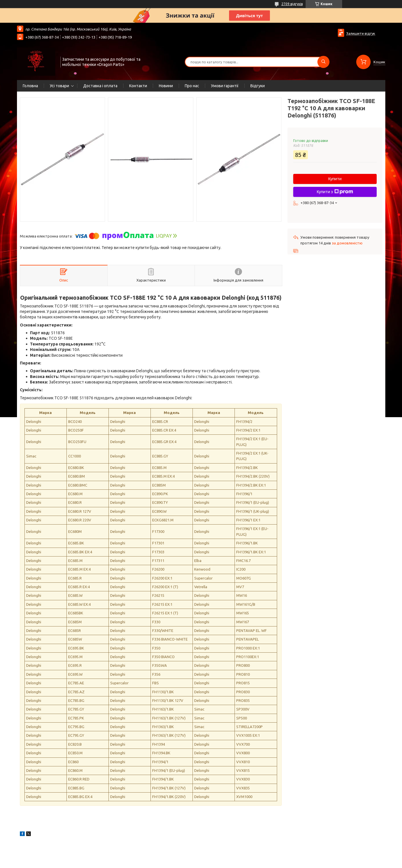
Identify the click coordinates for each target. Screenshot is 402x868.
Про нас (192, 86)
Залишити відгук (361, 33)
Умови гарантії (225, 86)
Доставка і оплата (100, 86)
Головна (30, 86)
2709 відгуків (292, 4)
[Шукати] (323, 62)
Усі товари (59, 86)
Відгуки (258, 86)
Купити (335, 179)
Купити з (335, 192)
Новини (166, 86)
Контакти (138, 86)
